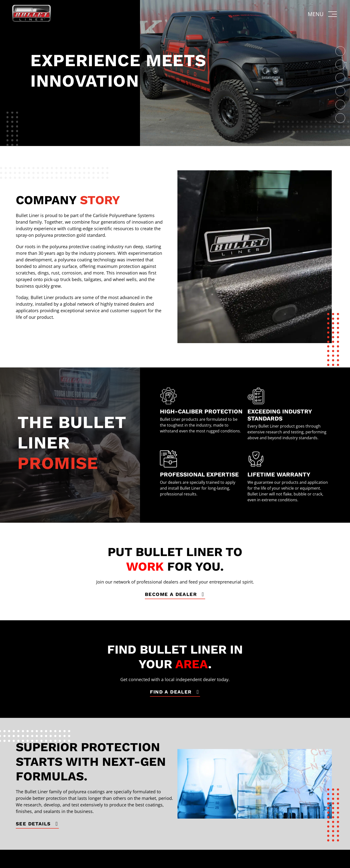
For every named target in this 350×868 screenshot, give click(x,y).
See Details (33, 824)
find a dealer (171, 692)
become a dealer (171, 594)
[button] (323, 14)
